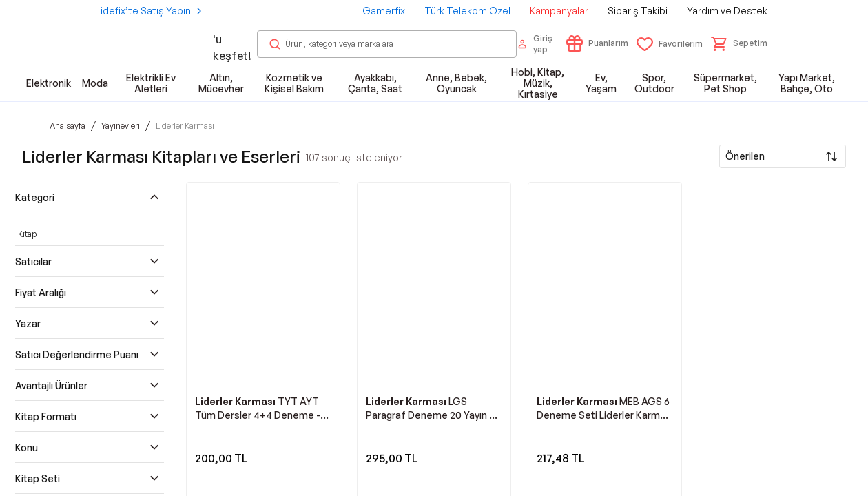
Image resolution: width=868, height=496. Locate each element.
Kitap (27, 234)
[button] (739, 43)
